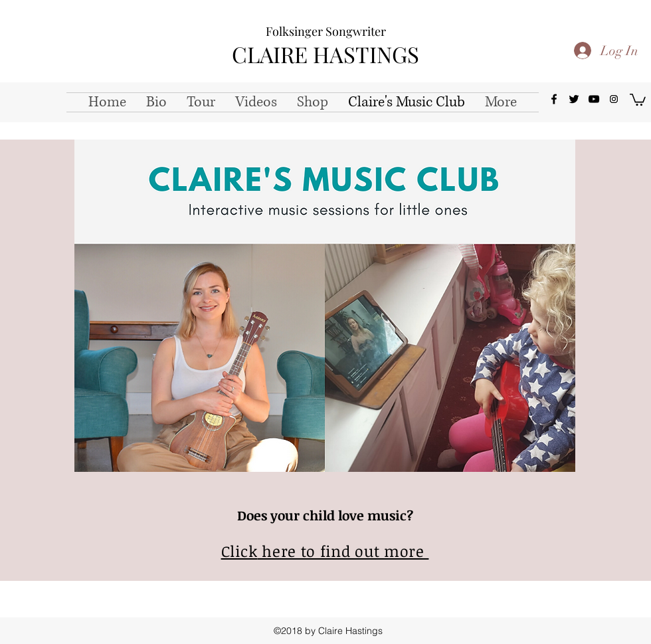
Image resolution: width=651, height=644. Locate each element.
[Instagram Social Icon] (614, 99)
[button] (638, 99)
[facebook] (554, 99)
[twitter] (574, 99)
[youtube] (594, 99)
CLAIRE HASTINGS (325, 54)
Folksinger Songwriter (326, 31)
